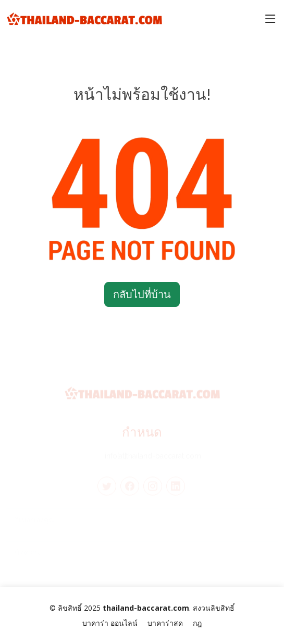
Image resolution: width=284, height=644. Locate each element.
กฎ (197, 623)
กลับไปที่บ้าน (142, 294)
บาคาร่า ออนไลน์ (110, 623)
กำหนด (142, 436)
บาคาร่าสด (165, 623)
